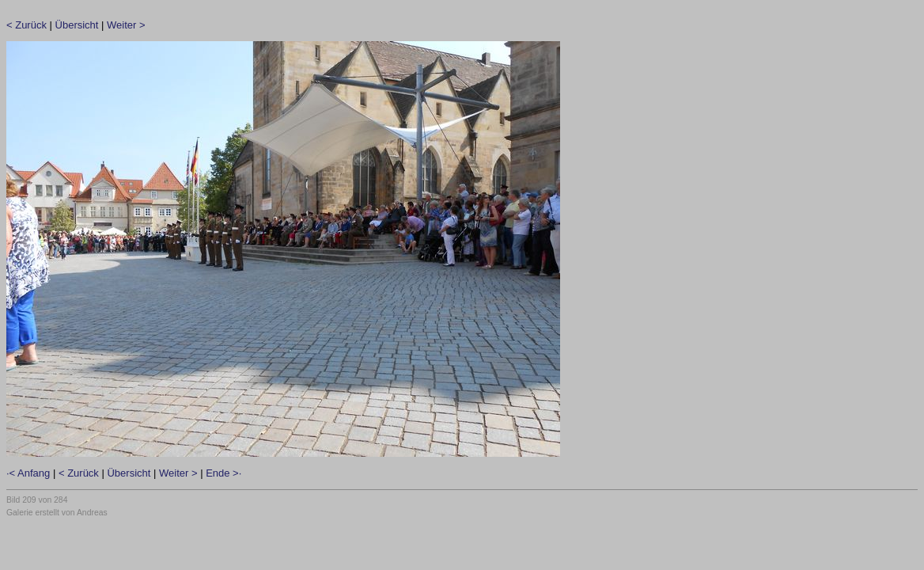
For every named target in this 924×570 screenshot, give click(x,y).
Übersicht (77, 25)
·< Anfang (28, 473)
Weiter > (126, 25)
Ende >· (223, 473)
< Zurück (27, 25)
